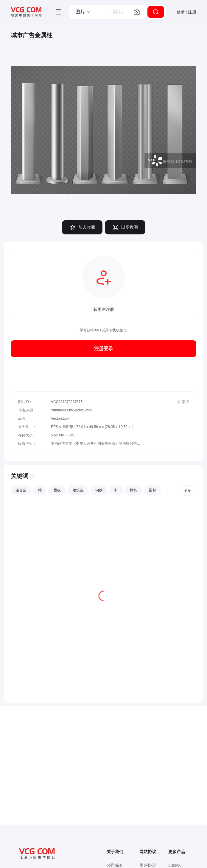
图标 (152, 490)
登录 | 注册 (186, 12)
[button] (83, 12)
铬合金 (21, 490)
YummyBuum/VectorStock (72, 410)
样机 (133, 490)
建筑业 (78, 490)
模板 (57, 490)
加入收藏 (82, 227)
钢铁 (99, 490)
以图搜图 (125, 227)
